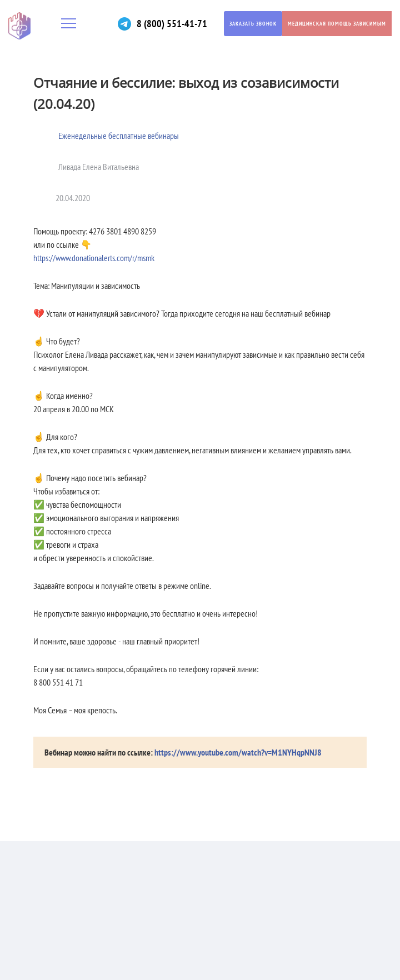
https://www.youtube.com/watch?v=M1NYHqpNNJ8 (238, 752)
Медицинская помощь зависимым (337, 24)
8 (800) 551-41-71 (172, 24)
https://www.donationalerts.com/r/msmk (94, 258)
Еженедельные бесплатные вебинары (119, 136)
